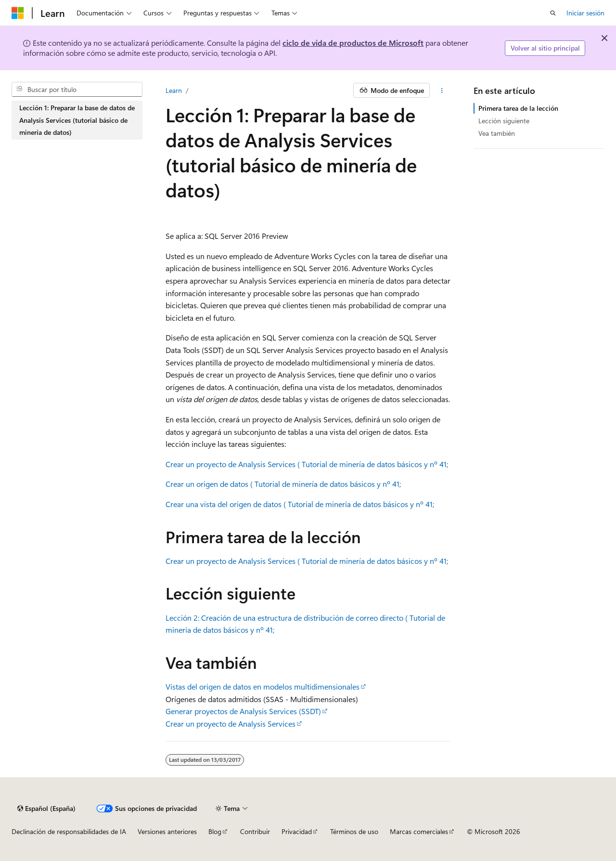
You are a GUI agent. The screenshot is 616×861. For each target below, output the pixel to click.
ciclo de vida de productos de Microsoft (353, 43)
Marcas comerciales (419, 831)
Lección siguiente (504, 121)
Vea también (497, 133)
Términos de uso (354, 831)
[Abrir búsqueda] (553, 13)
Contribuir (255, 831)
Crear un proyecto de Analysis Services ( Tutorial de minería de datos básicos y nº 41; (307, 464)
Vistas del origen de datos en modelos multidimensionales (263, 686)
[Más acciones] (442, 91)
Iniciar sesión (585, 13)
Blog (215, 831)
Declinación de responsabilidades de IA (69, 831)
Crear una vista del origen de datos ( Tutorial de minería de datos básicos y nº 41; (300, 504)
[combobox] (77, 90)
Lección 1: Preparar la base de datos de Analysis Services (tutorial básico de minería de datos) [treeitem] (77, 120)
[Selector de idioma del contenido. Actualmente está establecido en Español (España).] (46, 809)
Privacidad (297, 831)
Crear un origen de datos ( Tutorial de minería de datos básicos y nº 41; (283, 484)
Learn (174, 90)
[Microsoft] (18, 13)
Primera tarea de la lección (518, 108)
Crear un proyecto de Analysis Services (231, 724)
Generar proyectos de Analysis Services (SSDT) (243, 711)
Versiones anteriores (167, 831)
